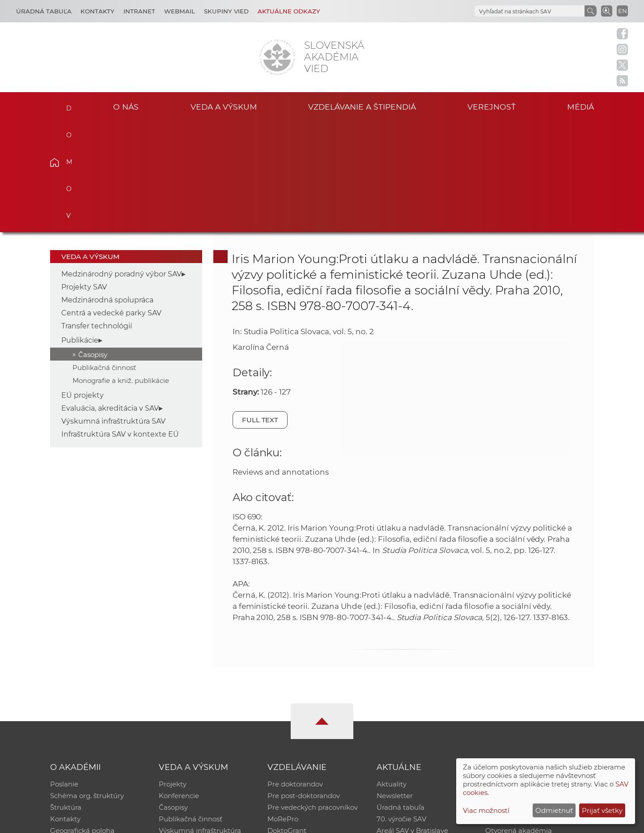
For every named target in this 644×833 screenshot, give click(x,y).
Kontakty (97, 11)
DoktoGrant (287, 720)
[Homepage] (277, 57)
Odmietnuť (554, 810)
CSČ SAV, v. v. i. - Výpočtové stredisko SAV (183, 822)
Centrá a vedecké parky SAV (111, 203)
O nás (126, 107)
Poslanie (64, 674)
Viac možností (486, 810)
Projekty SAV (84, 177)
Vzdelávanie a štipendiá (362, 107)
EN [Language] (623, 11)
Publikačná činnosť (104, 257)
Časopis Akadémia (516, 709)
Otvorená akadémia (519, 720)
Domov (68, 106)
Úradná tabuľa (400, 697)
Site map (454, 822)
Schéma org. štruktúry (87, 686)
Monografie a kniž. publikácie (121, 270)
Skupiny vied (226, 11)
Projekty (173, 674)
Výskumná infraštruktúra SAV (113, 311)
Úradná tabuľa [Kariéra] (44, 11)
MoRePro (283, 709)
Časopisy (93, 244)
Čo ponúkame (400, 732)
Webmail (180, 11)
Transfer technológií (97, 216)
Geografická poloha (82, 720)
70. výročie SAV (401, 709)
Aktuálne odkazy (289, 11)
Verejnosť (491, 107)
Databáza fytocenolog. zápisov (536, 697)
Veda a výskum (224, 107)
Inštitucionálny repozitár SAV (533, 674)
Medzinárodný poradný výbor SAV (121, 164)
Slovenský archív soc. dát (526, 686)
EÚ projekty (83, 285)
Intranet (139, 11)
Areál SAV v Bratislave (412, 720)
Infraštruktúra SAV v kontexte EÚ (120, 324)
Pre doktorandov (295, 674)
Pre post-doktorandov (304, 686)
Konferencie (179, 686)
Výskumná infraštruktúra (200, 720)
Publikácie (80, 230)
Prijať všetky (602, 810)
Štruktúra (66, 697)
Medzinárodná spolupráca (107, 190)
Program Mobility (296, 732)
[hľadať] (529, 11)
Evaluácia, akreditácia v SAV (110, 298)
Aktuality (392, 674)
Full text (260, 309)
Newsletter (395, 686)
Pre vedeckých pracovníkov (313, 697)
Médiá (580, 107)
